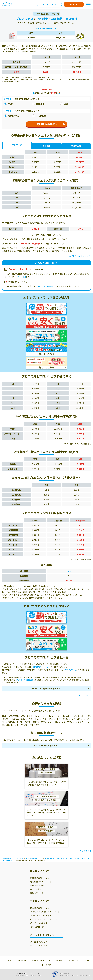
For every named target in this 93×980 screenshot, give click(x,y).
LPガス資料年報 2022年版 (25, 680)
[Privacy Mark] (55, 974)
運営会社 (22, 960)
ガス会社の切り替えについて (43, 942)
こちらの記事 (70, 670)
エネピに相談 (20, 277)
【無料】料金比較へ (50, 124)
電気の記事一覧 (37, 893)
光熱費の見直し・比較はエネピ (13, 859)
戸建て (9, 104)
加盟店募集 (46, 965)
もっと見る (83, 695)
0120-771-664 (49, 4)
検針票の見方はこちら (78, 256)
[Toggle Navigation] (88, 4)
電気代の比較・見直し (40, 878)
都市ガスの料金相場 (39, 923)
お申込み (74, 4)
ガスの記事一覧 (37, 927)
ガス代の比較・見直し (40, 908)
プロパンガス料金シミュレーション (46, 912)
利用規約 (59, 960)
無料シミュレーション (47, 286)
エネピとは (9, 960)
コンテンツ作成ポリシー (78, 960)
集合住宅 (38, 104)
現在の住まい (12, 116)
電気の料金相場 (37, 885)
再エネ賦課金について (40, 889)
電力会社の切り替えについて (43, 945)
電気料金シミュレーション (42, 882)
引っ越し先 (39, 116)
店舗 (64, 104)
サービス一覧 (35, 973)
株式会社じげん (22, 973)
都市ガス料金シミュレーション (44, 919)
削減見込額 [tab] (76, 146)
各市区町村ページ (41, 667)
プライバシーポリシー (41, 960)
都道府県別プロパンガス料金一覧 (56, 859)
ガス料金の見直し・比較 (34, 859)
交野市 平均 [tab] (17, 145)
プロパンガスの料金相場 (41, 915)
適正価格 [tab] (46, 146)
